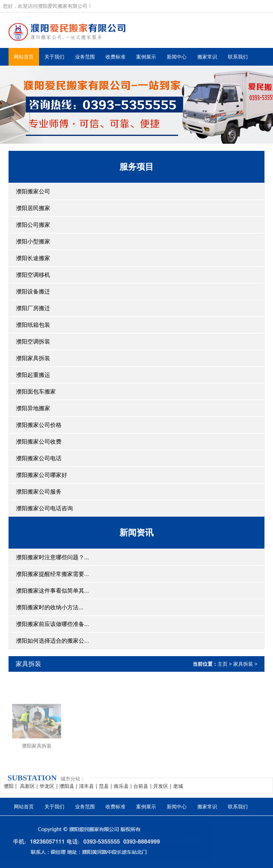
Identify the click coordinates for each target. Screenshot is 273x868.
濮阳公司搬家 (33, 225)
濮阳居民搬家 (33, 208)
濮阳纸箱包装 (33, 325)
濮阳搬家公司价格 (39, 425)
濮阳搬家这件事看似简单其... (52, 591)
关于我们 (54, 57)
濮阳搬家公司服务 (39, 492)
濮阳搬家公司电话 (39, 458)
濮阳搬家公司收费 (39, 442)
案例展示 (146, 57)
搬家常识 (207, 57)
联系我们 (238, 57)
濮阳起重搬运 (33, 375)
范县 (104, 791)
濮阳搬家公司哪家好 (42, 475)
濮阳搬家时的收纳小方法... (50, 607)
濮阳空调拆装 (33, 342)
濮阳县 (67, 791)
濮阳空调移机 (33, 275)
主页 (223, 664)
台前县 (141, 791)
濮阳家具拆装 (33, 358)
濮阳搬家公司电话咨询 (44, 508)
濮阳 (9, 791)
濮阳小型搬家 (33, 241)
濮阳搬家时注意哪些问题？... (52, 557)
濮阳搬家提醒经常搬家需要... (52, 574)
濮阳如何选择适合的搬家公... (52, 641)
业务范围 (85, 57)
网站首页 (24, 57)
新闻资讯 (136, 532)
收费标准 (116, 57)
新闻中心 (177, 57)
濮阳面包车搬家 (36, 392)
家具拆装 (28, 664)
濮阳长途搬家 (33, 258)
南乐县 (121, 791)
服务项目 (136, 167)
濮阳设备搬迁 (33, 292)
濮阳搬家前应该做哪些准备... (52, 624)
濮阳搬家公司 (33, 191)
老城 (178, 791)
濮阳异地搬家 (33, 408)
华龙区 (47, 791)
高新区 (27, 791)
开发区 (161, 791)
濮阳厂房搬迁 (33, 308)
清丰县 (86, 791)
